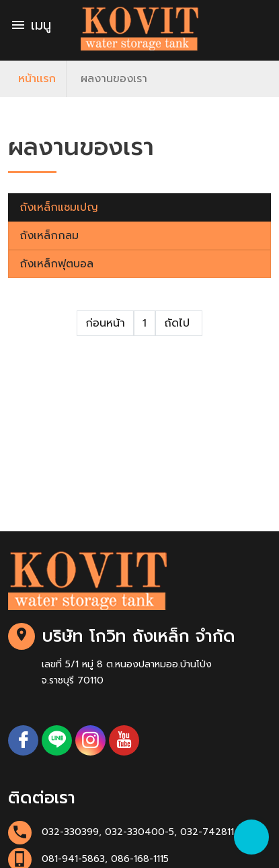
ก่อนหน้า (105, 323)
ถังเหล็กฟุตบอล (56, 264)
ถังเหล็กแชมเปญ (59, 207)
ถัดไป (179, 323)
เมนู (31, 25)
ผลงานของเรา (114, 79)
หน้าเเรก (37, 79)
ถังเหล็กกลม (49, 236)
